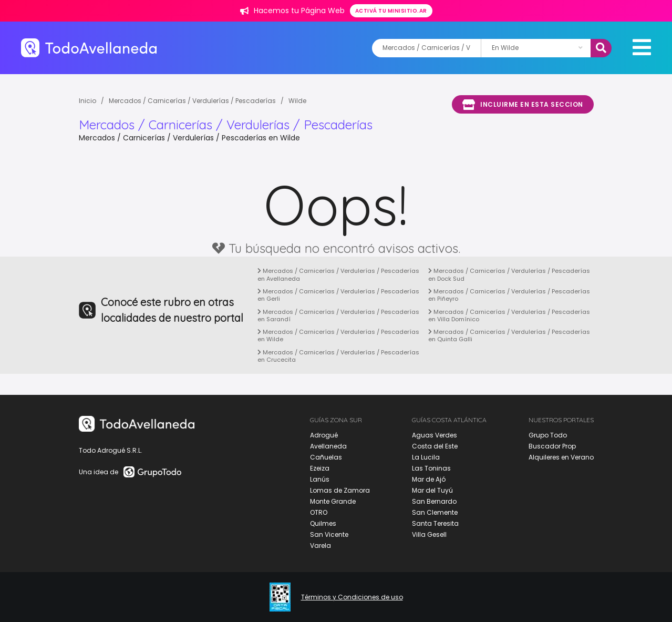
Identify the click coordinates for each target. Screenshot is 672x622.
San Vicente (329, 534)
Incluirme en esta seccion (523, 105)
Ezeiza (320, 468)
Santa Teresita (435, 523)
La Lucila (426, 457)
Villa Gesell (429, 534)
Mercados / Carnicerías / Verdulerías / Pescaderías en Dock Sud (509, 274)
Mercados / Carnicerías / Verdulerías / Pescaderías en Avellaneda (338, 274)
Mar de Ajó (429, 479)
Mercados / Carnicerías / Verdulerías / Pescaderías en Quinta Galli (509, 335)
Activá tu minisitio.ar (391, 11)
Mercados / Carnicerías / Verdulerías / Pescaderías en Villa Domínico (509, 315)
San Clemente (435, 512)
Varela (321, 545)
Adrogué (324, 435)
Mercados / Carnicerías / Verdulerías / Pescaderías (192, 101)
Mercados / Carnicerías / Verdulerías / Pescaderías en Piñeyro (509, 295)
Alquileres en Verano (561, 457)
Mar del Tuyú (432, 490)
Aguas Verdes (435, 435)
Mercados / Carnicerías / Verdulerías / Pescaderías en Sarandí (338, 315)
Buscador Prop (552, 446)
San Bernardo (434, 501)
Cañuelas (326, 457)
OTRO (319, 512)
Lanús (320, 479)
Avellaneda (328, 446)
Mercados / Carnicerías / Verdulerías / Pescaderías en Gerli (338, 295)
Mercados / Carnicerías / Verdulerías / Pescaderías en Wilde (338, 335)
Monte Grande (333, 501)
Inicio (87, 101)
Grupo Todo (548, 435)
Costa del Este (435, 446)
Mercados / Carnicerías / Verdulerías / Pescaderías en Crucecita (338, 356)
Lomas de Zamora (340, 490)
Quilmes (323, 523)
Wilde (297, 101)
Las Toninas (431, 468)
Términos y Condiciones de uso (352, 597)
